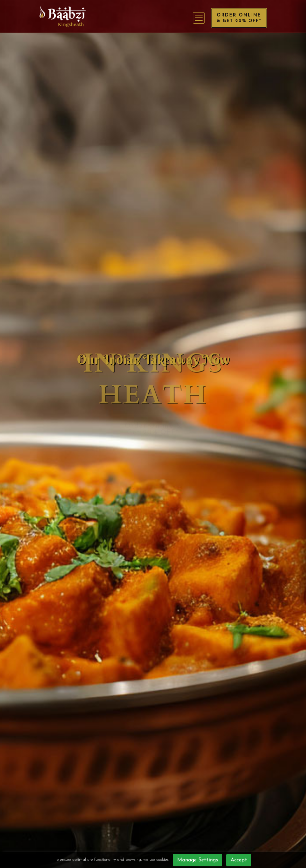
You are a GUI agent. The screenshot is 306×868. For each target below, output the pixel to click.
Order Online (239, 18)
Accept (239, 860)
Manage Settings (198, 860)
